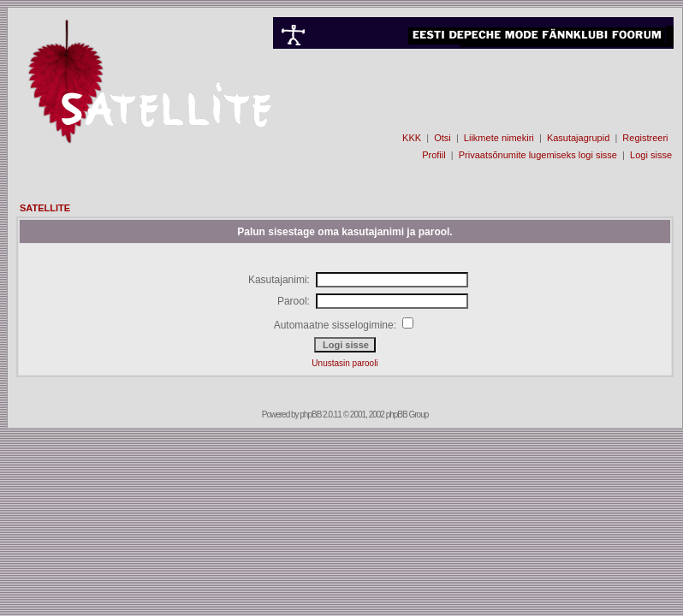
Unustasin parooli (344, 363)
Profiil (434, 155)
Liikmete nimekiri (499, 138)
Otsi (442, 138)
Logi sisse (651, 155)
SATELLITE (45, 208)
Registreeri (645, 138)
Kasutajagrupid (578, 138)
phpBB (310, 415)
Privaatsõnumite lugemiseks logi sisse (538, 155)
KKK (412, 138)
